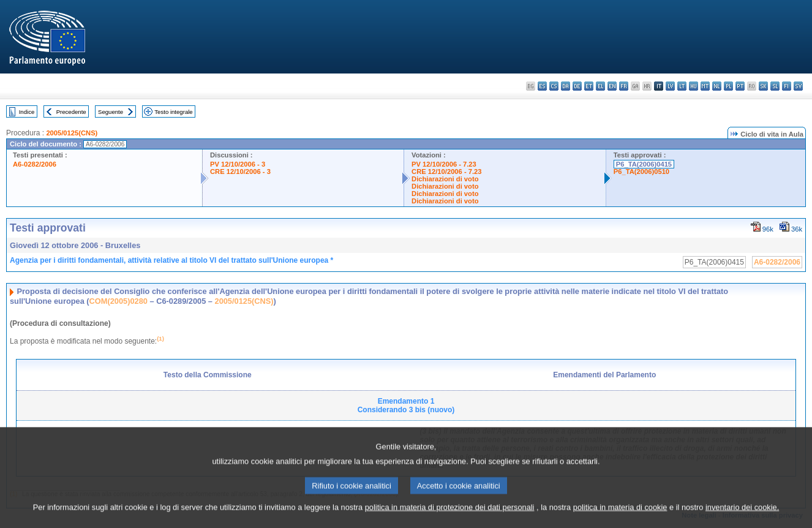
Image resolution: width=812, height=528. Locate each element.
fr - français (624, 86)
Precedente (71, 112)
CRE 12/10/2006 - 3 (240, 172)
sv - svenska (798, 86)
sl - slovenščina (775, 86)
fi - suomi (787, 86)
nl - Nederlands (717, 86)
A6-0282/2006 (35, 164)
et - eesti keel (589, 86)
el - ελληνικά (600, 86)
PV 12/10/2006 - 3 (238, 164)
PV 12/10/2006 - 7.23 (444, 164)
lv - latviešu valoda (670, 86)
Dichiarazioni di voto (445, 179)
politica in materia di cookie (620, 517)
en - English (612, 86)
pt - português (740, 86)
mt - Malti (705, 86)
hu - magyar (694, 86)
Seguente (111, 112)
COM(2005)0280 (118, 301)
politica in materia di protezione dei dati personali (450, 517)
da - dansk (566, 86)
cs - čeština (554, 86)
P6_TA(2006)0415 (644, 164)
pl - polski (728, 86)
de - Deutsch (577, 86)
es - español (542, 86)
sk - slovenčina (763, 86)
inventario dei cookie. (742, 517)
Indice (27, 112)
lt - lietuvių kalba (682, 86)
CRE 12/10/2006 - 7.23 (446, 172)
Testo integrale (173, 112)
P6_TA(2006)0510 (641, 172)
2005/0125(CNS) (72, 133)
